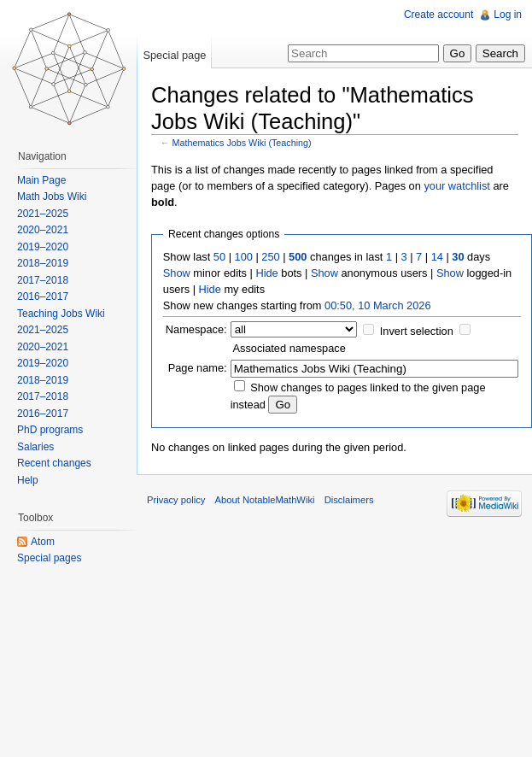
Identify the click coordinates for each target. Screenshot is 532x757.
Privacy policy (176, 500)
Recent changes (54, 463)
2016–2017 (43, 296)
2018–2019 (43, 263)
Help (28, 480)
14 (437, 257)
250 (270, 257)
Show (177, 273)
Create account (438, 15)
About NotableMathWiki (265, 500)
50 (219, 257)
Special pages (49, 558)
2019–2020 (43, 247)
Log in (508, 15)
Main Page (41, 180)
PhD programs (50, 430)
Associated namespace (289, 348)
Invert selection (417, 331)
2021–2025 (43, 214)
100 (244, 257)
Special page (174, 55)
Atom (43, 542)
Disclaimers (349, 500)
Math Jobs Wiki (52, 197)
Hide (266, 273)
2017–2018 (43, 280)
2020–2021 (43, 230)
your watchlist (457, 186)
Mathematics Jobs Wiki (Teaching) (242, 143)
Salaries (35, 447)
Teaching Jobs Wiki (61, 314)
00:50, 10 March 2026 (378, 305)
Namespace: (196, 329)
